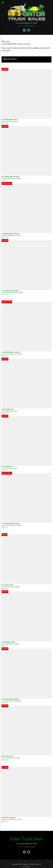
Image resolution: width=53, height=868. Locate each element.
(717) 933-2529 (26, 26)
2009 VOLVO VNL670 (7, 756)
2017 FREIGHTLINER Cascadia (10, 524)
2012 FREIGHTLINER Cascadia (10, 177)
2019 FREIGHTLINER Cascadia (10, 234)
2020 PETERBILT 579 (7, 466)
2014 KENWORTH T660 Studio (10, 291)
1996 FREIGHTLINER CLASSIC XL (11, 352)
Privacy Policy (26, 867)
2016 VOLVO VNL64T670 (8, 818)
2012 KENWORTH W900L (8, 642)
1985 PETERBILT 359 (7, 409)
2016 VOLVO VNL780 (7, 585)
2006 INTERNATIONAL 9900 (9, 120)
